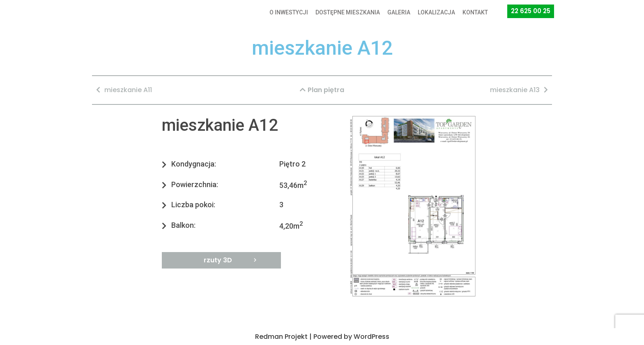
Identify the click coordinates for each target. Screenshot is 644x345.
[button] (531, 11)
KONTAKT (475, 12)
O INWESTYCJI (289, 12)
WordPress (371, 337)
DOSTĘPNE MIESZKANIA (348, 12)
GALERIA (399, 12)
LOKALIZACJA (436, 12)
